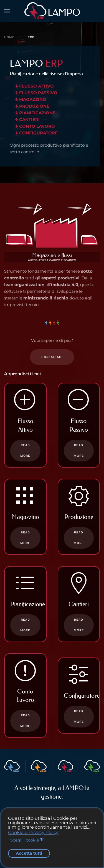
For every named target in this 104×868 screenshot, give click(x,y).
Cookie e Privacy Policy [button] (33, 832)
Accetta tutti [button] (29, 853)
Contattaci (52, 357)
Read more (25, 450)
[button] (7, 11)
